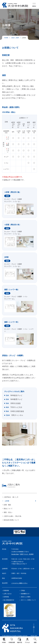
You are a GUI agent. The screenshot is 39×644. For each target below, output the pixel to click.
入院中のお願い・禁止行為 (12, 516)
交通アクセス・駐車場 (27, 554)
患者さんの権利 (26, 597)
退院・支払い (8, 512)
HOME (6, 38)
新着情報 (6, 591)
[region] (19, 502)
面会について (8, 509)
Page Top (34, 630)
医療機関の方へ (26, 594)
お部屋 (7, 501)
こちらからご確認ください (19, 583)
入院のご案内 (15, 38)
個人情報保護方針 (9, 600)
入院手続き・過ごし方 (11, 497)
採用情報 (6, 597)
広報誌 (23, 591)
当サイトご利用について (28, 600)
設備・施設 (7, 505)
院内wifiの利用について (11, 520)
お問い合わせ (7, 594)
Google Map (15, 554)
